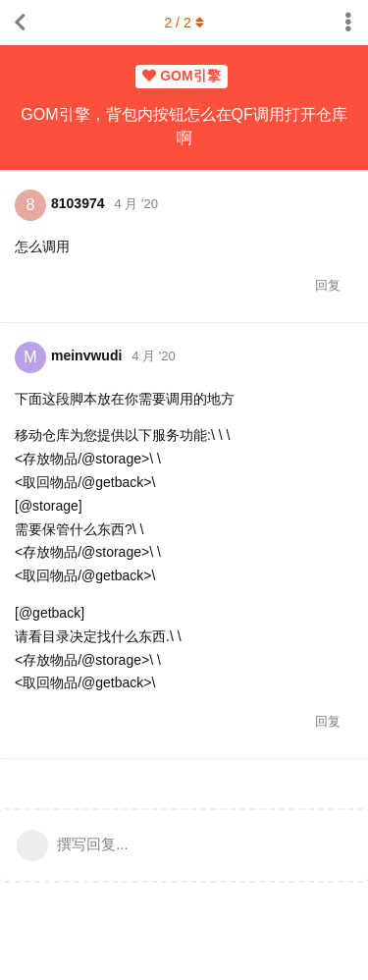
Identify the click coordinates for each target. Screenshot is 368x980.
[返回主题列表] (20, 23)
